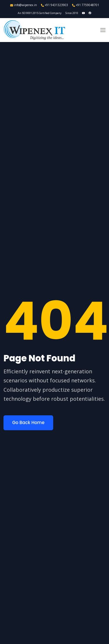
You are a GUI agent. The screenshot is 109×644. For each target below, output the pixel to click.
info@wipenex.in (24, 5)
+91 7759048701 (86, 5)
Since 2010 (72, 13)
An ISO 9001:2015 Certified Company (40, 13)
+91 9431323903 (54, 5)
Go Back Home (28, 422)
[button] (103, 30)
